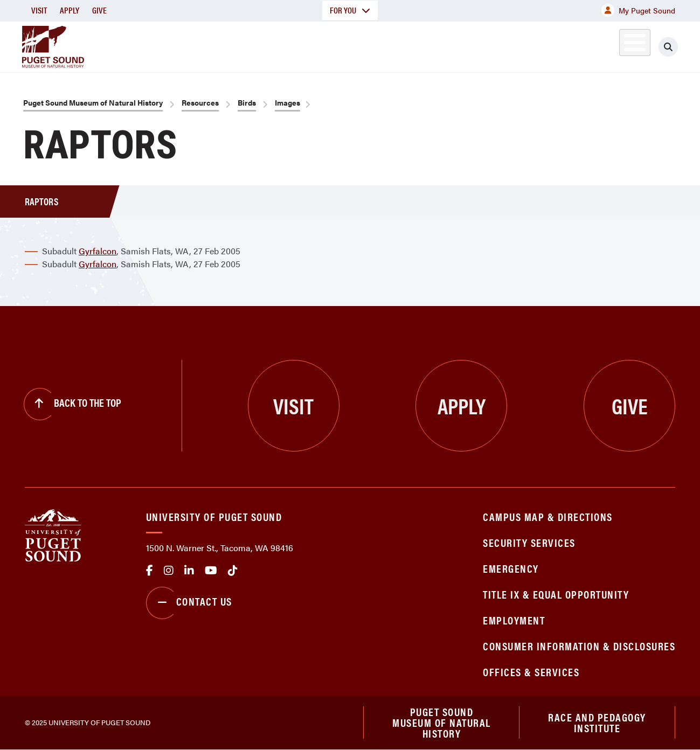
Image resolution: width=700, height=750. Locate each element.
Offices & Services (531, 672)
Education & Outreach (456, 45)
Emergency (511, 568)
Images (287, 102)
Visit (39, 10)
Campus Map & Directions (548, 516)
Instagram (169, 571)
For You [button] (350, 10)
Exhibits (620, 45)
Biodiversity (553, 45)
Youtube (211, 571)
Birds (247, 102)
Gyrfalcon (98, 251)
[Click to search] (668, 47)
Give (99, 10)
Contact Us (189, 603)
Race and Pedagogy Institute (597, 722)
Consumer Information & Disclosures (579, 646)
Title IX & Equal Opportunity (556, 594)
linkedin (189, 571)
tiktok (233, 571)
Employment (514, 620)
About (247, 45)
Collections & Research (334, 45)
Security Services (529, 542)
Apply (70, 10)
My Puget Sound (638, 10)
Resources (200, 102)
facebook (150, 571)
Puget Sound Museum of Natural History (93, 102)
